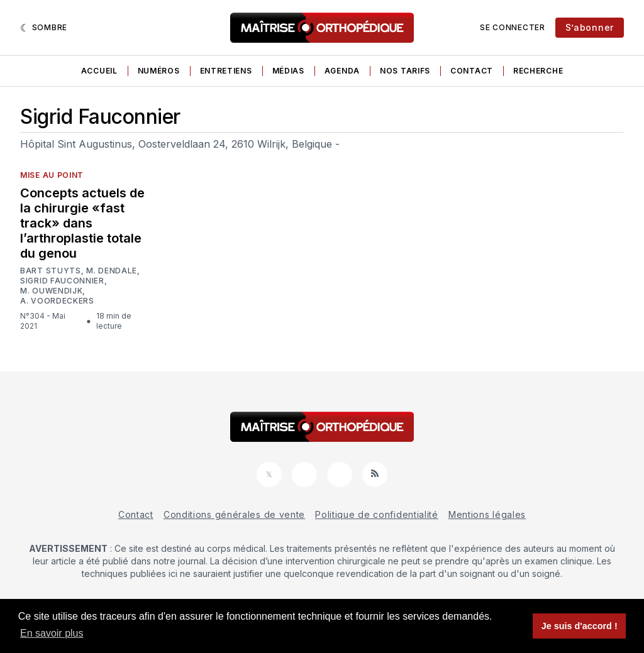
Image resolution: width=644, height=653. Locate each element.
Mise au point (52, 175)
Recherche (538, 71)
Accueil (99, 71)
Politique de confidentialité (377, 514)
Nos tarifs (405, 71)
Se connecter (512, 27)
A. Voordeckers (57, 301)
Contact (472, 71)
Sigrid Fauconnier (62, 281)
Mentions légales (487, 514)
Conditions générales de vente (234, 514)
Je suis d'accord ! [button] (580, 626)
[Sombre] (44, 28)
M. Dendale (112, 271)
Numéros (159, 71)
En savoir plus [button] (52, 633)
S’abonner (590, 27)
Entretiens (226, 71)
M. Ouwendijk (51, 291)
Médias (288, 71)
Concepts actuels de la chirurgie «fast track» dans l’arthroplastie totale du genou (82, 223)
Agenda (342, 71)
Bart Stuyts (51, 271)
